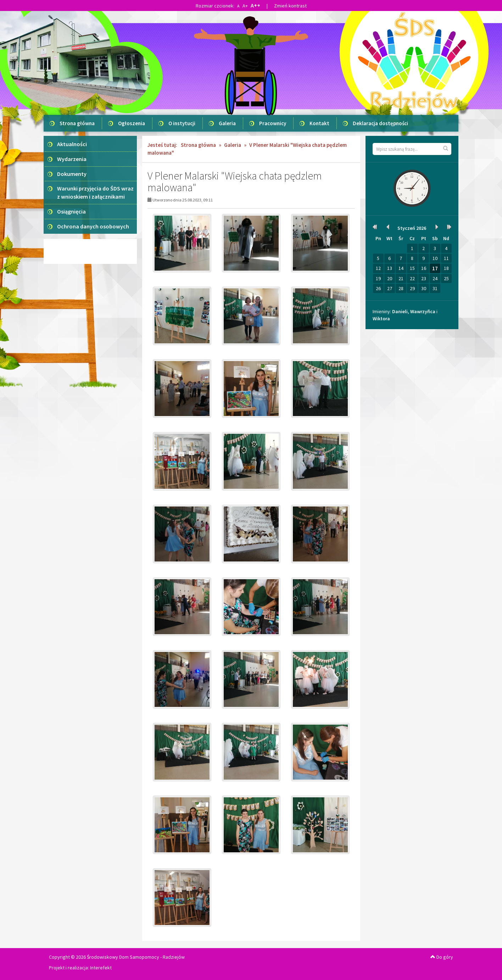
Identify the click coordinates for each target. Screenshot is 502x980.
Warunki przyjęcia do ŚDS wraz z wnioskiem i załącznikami (95, 192)
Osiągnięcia (71, 211)
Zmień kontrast (290, 6)
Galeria (227, 123)
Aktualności (72, 144)
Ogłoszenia (132, 123)
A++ (255, 5)
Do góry (442, 957)
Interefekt (101, 968)
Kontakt (319, 123)
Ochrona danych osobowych (93, 226)
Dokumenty (72, 174)
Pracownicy (273, 123)
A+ (245, 6)
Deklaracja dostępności (380, 123)
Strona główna (77, 123)
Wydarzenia (72, 159)
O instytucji (182, 123)
